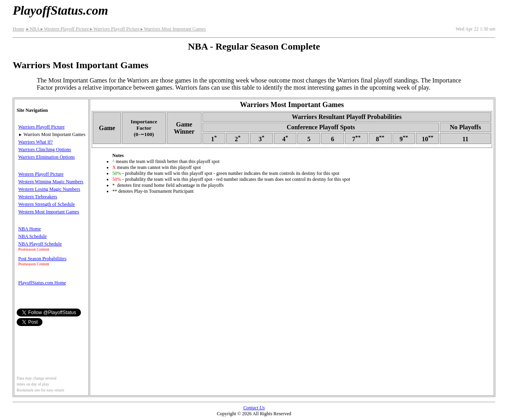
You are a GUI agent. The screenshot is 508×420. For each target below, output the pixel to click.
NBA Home (30, 229)
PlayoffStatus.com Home (42, 283)
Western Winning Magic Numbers (51, 182)
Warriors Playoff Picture (114, 29)
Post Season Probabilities (42, 259)
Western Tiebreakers (38, 197)
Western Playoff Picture (64, 29)
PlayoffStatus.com (60, 10)
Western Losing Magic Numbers (49, 189)
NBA (33, 29)
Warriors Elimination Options (46, 157)
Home (18, 29)
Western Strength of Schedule (47, 204)
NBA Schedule (33, 236)
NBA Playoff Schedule (40, 244)
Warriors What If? (36, 142)
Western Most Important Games (49, 212)
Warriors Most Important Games (173, 29)
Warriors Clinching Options (45, 150)
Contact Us (254, 408)
